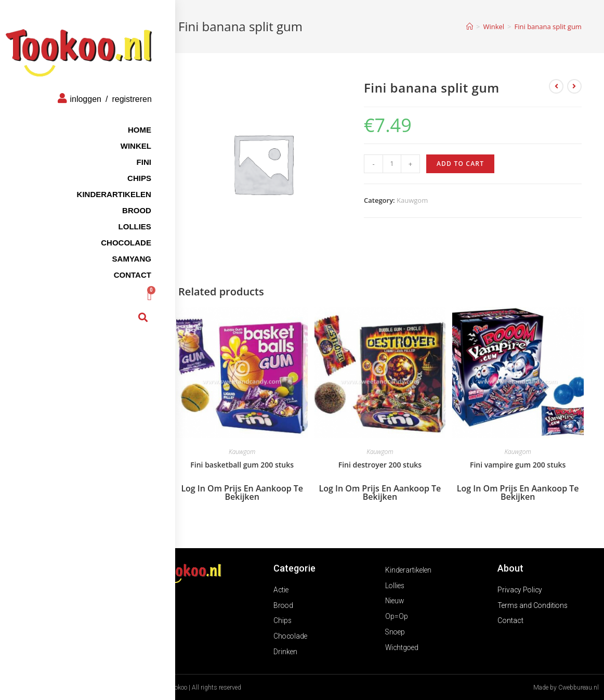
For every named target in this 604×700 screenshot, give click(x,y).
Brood (119, 201)
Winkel (118, 137)
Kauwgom (412, 200)
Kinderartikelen (96, 185)
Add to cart (460, 164)
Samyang (114, 249)
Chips (121, 169)
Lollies (117, 217)
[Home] (470, 27)
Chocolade (108, 233)
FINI (126, 153)
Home (121, 120)
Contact (114, 265)
